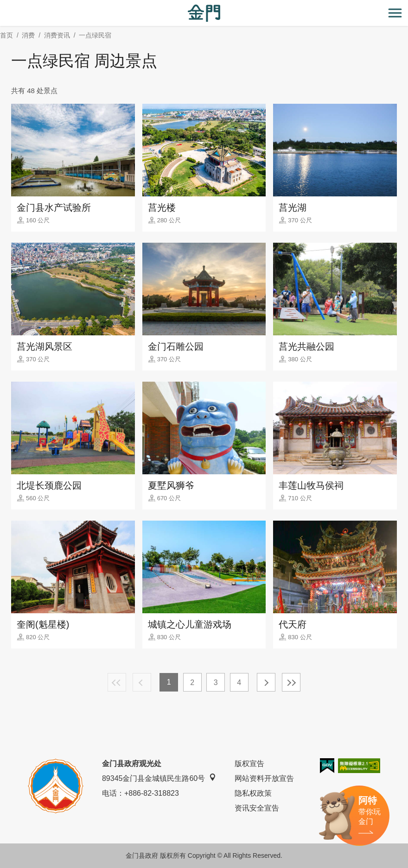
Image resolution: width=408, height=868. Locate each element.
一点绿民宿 (95, 35)
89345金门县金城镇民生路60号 (159, 778)
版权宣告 (249, 764)
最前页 (117, 682)
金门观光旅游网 (204, 13)
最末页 (291, 682)
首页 (6, 35)
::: (3, 5)
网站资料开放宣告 (264, 778)
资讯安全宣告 (257, 808)
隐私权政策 (253, 793)
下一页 (266, 682)
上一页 (142, 682)
